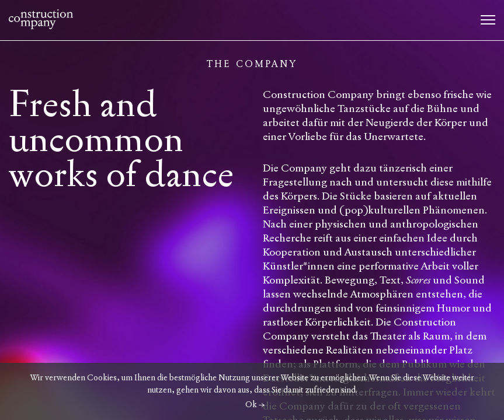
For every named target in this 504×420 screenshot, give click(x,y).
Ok (251, 405)
